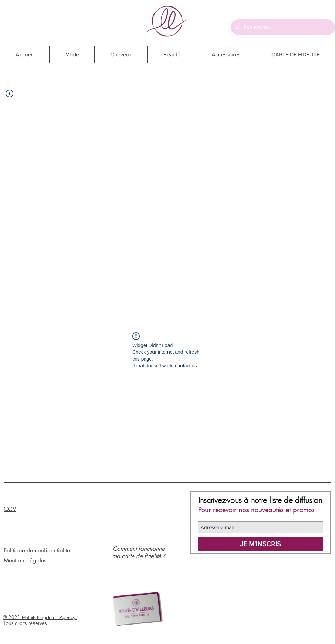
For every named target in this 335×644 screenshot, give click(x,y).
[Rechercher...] (282, 27)
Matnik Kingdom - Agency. (49, 617)
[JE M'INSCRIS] (260, 544)
